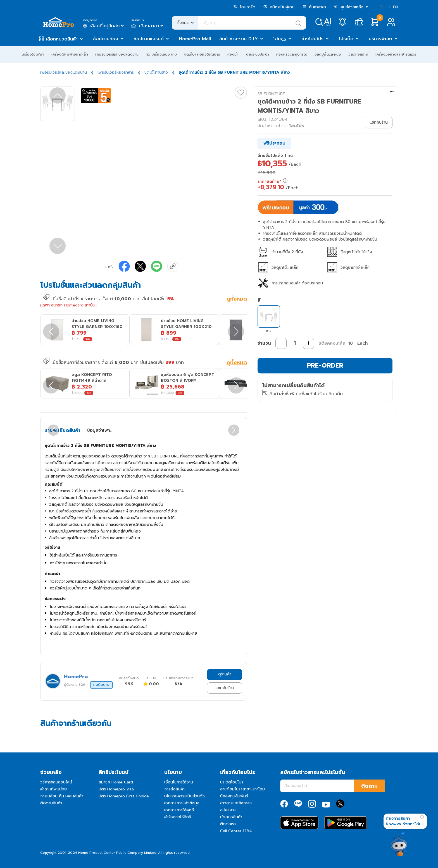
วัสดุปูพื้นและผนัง (328, 54)
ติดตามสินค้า (51, 803)
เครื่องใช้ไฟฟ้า (33, 54)
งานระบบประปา (257, 54)
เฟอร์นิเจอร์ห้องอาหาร (116, 72)
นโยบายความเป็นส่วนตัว (185, 796)
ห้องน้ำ (233, 54)
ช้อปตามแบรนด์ (149, 39)
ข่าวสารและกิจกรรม (236, 803)
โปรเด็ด (346, 39)
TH (383, 7)
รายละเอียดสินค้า (63, 430)
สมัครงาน (228, 810)
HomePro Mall (195, 39)
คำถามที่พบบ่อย (53, 789)
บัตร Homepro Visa (116, 789)
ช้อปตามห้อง (106, 39)
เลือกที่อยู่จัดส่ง (104, 26)
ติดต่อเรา (228, 824)
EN (395, 7)
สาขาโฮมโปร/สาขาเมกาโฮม (242, 789)
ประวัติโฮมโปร (232, 782)
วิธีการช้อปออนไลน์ (56, 782)
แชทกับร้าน (225, 688)
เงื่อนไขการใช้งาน (179, 782)
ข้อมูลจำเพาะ (99, 430)
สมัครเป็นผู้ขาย (279, 7)
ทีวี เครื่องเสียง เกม (161, 54)
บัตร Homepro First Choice (124, 796)
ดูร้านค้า (225, 674)
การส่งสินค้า (174, 789)
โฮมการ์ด (244, 7)
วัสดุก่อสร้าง (358, 54)
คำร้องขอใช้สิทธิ (178, 817)
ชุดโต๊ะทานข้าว (156, 72)
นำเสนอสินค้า (231, 817)
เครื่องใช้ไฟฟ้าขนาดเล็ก (70, 54)
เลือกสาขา (148, 26)
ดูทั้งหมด (237, 299)
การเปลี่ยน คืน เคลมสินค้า (62, 796)
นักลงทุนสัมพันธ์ (234, 796)
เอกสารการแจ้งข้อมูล (182, 803)
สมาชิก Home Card (116, 782)
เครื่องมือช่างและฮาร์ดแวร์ (396, 54)
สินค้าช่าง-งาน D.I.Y (239, 39)
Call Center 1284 (236, 831)
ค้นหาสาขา (314, 7)
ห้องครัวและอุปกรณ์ (292, 54)
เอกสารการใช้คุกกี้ (179, 810)
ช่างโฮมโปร (312, 39)
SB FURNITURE (271, 94)
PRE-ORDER (325, 365)
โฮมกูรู (280, 39)
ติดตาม (369, 786)
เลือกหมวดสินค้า (62, 39)
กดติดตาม (101, 685)
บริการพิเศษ (380, 39)
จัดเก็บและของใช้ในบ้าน (202, 54)
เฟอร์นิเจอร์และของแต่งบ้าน (117, 54)
